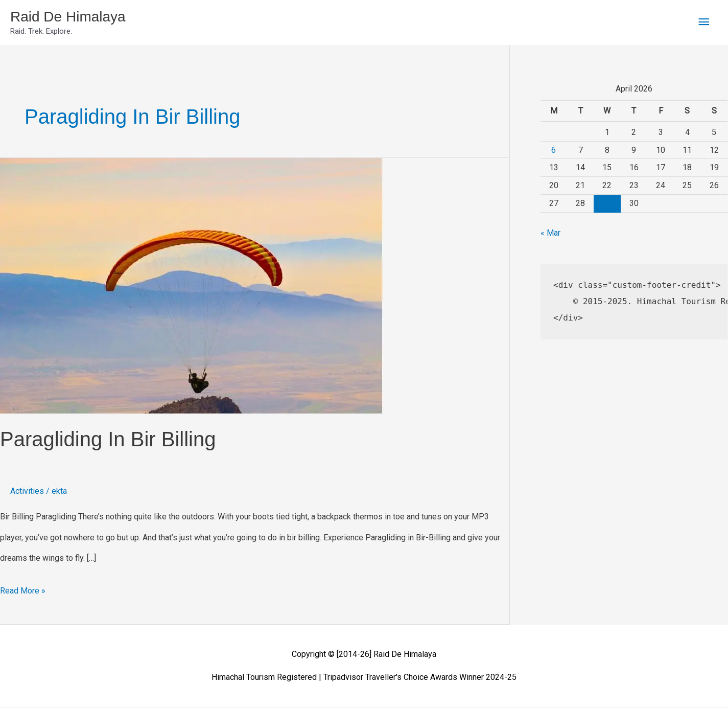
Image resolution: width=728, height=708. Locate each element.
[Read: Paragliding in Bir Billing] (192, 287)
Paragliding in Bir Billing (108, 441)
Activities (27, 493)
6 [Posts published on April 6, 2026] (554, 151)
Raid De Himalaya (72, 17)
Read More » (23, 589)
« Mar (550, 234)
